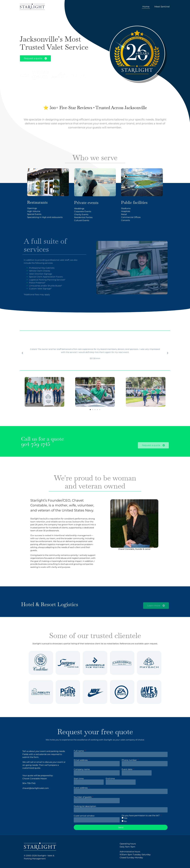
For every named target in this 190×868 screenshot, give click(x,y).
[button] (90, 410)
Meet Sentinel (162, 7)
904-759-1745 (36, 444)
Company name (82, 769)
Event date (127, 769)
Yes (126, 818)
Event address (81, 788)
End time (110, 778)
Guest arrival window (84, 816)
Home (146, 7)
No (125, 821)
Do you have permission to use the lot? (141, 815)
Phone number (129, 760)
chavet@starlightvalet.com (36, 788)
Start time (79, 778)
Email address (81, 760)
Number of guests (83, 797)
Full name (79, 751)
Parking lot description (85, 806)
